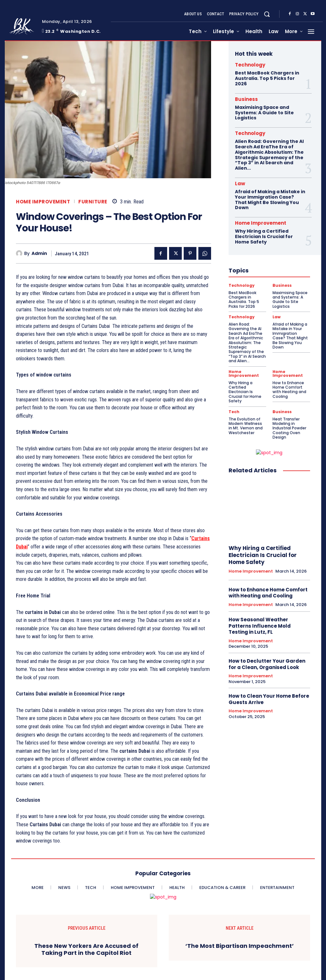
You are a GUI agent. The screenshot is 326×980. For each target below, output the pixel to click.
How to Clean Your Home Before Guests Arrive (269, 699)
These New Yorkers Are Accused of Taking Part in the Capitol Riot (86, 949)
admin (39, 254)
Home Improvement (43, 202)
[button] (267, 14)
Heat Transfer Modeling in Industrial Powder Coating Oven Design (289, 428)
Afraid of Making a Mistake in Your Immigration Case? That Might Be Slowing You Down (270, 200)
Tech (234, 412)
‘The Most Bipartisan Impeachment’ (240, 946)
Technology (250, 65)
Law (240, 183)
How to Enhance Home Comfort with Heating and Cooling (289, 390)
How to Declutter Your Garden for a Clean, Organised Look (267, 664)
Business (246, 99)
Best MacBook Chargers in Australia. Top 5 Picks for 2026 (267, 78)
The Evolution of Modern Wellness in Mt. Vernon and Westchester (246, 426)
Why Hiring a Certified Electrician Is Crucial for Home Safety (264, 236)
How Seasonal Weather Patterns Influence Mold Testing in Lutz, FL (260, 626)
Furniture (93, 202)
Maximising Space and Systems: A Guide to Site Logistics (264, 113)
